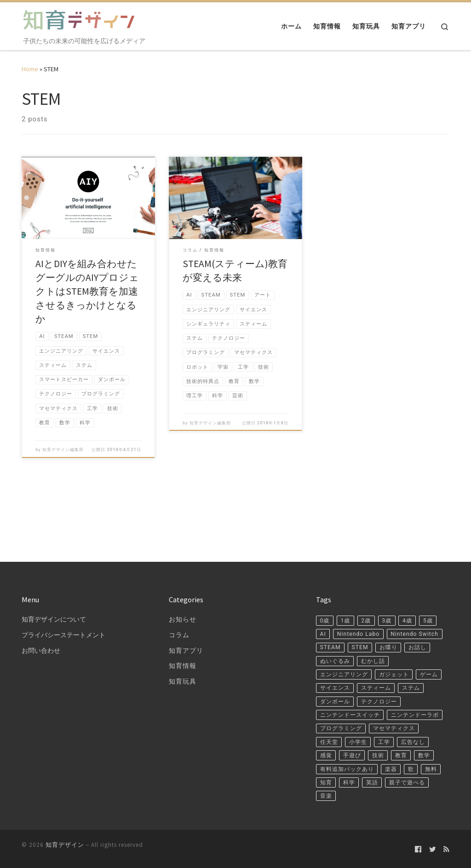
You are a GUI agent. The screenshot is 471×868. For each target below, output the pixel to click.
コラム (179, 600)
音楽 (381, 794)
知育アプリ (186, 616)
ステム (377, 675)
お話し (364, 631)
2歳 (372, 586)
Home (30, 69)
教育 (353, 750)
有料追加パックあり (351, 765)
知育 (353, 780)
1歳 (349, 586)
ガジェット (337, 661)
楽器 (402, 765)
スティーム (337, 675)
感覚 (393, 735)
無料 (327, 780)
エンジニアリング (388, 645)
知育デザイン (65, 845)
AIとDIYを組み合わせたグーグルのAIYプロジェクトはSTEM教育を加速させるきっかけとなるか (87, 291)
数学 (379, 750)
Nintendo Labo (385, 601)
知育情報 (183, 631)
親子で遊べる (341, 794)
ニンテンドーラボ (348, 705)
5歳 (326, 601)
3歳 (395, 586)
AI (347, 601)
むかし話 (334, 645)
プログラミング (412, 705)
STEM (429, 616)
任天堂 (391, 720)
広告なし (360, 735)
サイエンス (417, 661)
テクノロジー (341, 691)
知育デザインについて (54, 585)
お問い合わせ (41, 616)
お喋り (330, 631)
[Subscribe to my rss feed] (446, 849)
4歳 (417, 586)
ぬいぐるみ (403, 631)
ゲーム (377, 661)
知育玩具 (183, 647)
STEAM (396, 616)
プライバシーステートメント (63, 600)
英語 (405, 780)
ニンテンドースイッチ (408, 691)
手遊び (422, 735)
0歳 (326, 586)
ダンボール (417, 675)
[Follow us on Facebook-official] (418, 849)
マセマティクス (344, 720)
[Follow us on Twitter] (433, 849)
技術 (327, 750)
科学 (379, 780)
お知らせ (183, 585)
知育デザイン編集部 (63, 465)
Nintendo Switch (346, 616)
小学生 (424, 720)
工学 (327, 735)
